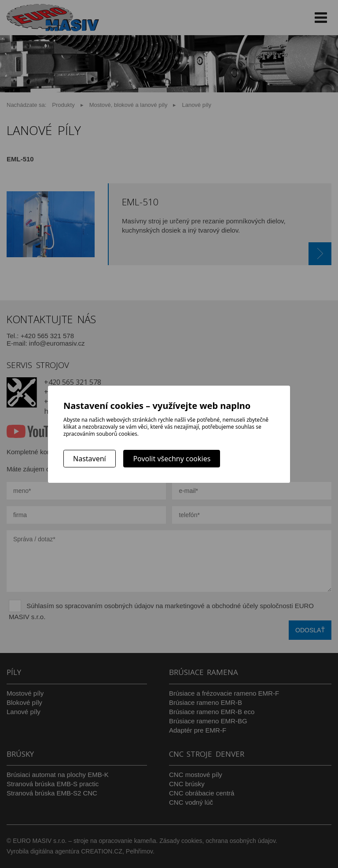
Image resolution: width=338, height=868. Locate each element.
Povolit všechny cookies (172, 459)
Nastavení (90, 459)
